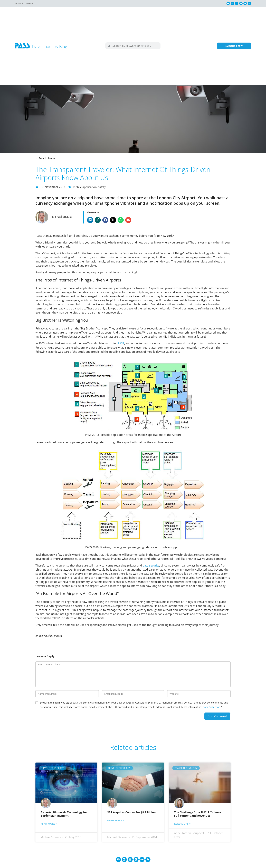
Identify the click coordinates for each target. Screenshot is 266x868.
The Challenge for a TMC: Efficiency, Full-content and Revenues (198, 814)
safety (102, 187)
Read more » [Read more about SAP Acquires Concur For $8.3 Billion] (116, 820)
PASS (121, 343)
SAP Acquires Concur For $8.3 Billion (131, 812)
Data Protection (211, 707)
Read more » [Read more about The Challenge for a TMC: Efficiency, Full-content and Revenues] (183, 823)
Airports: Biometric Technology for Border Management (64, 814)
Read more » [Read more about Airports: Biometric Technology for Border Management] (49, 823)
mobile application (85, 187)
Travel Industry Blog (49, 46)
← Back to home (45, 158)
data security (151, 565)
